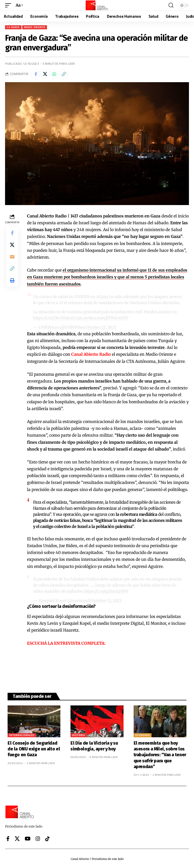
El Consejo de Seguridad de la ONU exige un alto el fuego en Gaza (34, 748)
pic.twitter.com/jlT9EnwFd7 (104, 318)
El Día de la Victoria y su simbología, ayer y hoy (94, 745)
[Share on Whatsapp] (54, 74)
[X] (17, 838)
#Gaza (102, 297)
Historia (79, 734)
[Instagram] (38, 838)
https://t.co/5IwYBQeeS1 (55, 318)
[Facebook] (8, 838)
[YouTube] (28, 838)
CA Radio (13, 27)
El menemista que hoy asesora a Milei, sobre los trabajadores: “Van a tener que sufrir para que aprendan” (160, 754)
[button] (9, 5)
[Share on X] (45, 74)
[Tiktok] (47, 838)
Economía (143, 734)
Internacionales (22, 734)
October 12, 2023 (102, 327)
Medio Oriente (35, 27)
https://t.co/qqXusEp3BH (107, 591)
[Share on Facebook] (36, 74)
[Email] (12, 257)
